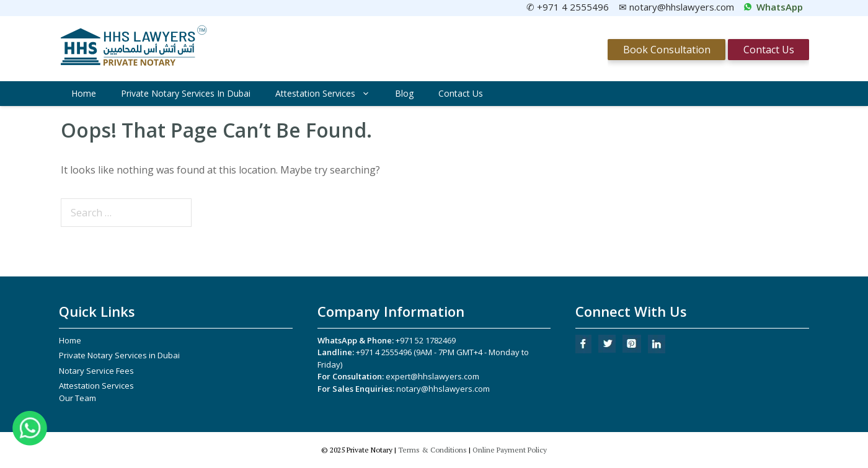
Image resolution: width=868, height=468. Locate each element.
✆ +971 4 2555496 (568, 7)
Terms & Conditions (432, 450)
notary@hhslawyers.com (443, 389)
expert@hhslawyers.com (432, 376)
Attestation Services (329, 94)
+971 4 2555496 (384, 352)
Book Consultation (667, 50)
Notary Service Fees (96, 371)
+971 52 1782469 (426, 340)
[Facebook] (583, 350)
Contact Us (461, 93)
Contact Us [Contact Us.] (769, 50)
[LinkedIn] (657, 350)
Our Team (77, 398)
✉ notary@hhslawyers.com (676, 7)
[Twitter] (607, 350)
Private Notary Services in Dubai (186, 93)
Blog (404, 93)
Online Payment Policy (510, 450)
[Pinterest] (632, 350)
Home (84, 93)
